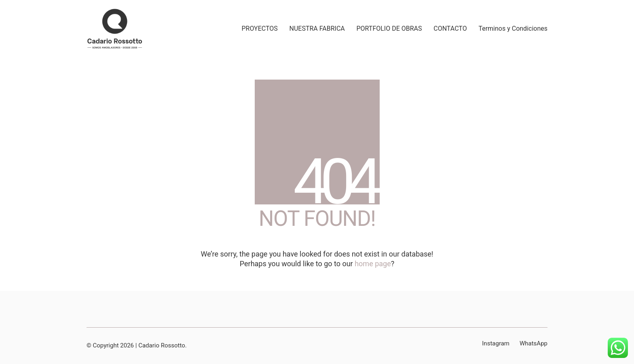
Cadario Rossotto (162, 345)
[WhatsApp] (534, 344)
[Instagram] (496, 344)
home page (373, 264)
